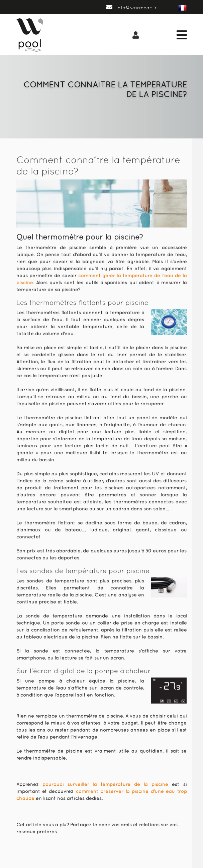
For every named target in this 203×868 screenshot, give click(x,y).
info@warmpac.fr (132, 8)
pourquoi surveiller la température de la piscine (106, 784)
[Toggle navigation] (182, 35)
